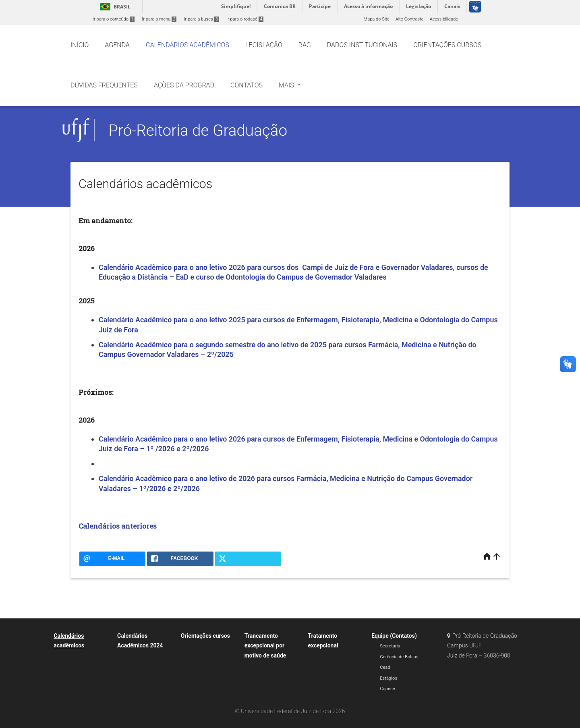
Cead (385, 667)
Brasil (114, 7)
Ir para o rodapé (245, 19)
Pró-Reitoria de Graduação (198, 130)
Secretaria (390, 646)
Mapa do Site (376, 19)
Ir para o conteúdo (114, 19)
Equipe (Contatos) (394, 636)
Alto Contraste (410, 19)
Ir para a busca (201, 19)
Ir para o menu (159, 19)
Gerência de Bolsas (399, 657)
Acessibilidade (444, 19)
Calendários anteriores (118, 526)
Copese (387, 689)
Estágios (388, 678)
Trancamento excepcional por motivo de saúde (265, 646)
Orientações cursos (205, 636)
